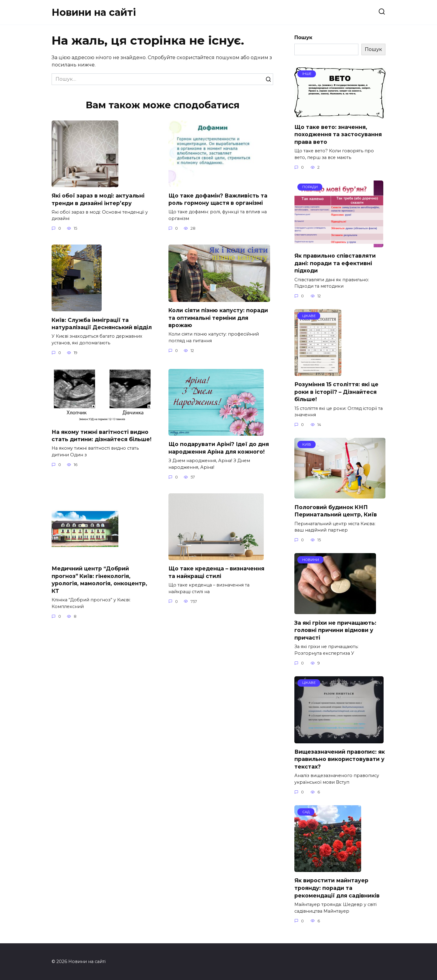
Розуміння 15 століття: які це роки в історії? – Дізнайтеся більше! (336, 392)
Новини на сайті (94, 12)
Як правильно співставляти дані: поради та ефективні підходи (335, 263)
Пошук (303, 37)
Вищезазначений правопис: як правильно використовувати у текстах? (340, 759)
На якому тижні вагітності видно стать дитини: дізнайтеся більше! (102, 436)
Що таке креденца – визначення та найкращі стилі (216, 573)
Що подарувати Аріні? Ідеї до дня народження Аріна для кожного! (219, 448)
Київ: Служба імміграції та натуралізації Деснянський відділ (102, 324)
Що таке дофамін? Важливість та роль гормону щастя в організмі (218, 199)
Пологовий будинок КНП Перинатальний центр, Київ (336, 511)
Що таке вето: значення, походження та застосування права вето (338, 134)
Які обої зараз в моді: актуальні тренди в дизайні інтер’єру (98, 199)
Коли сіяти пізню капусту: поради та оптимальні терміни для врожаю (218, 318)
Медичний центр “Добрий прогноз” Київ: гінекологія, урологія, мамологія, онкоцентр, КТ (99, 580)
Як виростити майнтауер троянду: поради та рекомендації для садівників (337, 888)
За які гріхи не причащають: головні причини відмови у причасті (335, 630)
